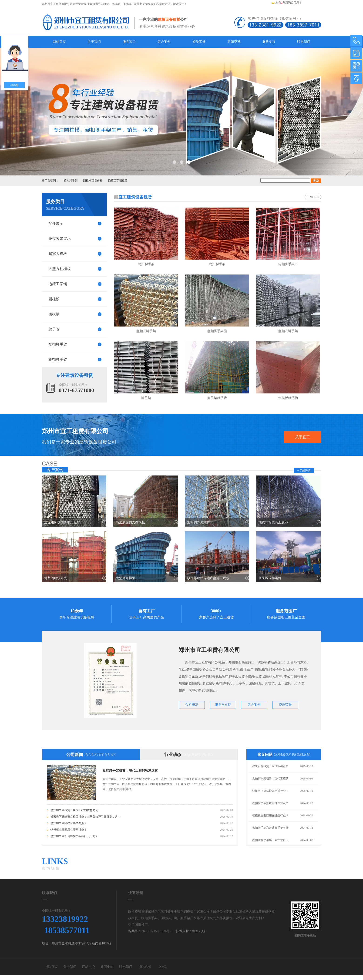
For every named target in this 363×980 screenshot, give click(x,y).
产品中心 (88, 967)
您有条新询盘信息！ (287, 3)
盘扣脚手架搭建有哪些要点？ (69, 823)
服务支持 (269, 42)
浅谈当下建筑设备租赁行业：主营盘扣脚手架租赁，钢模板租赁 (85, 817)
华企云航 (199, 931)
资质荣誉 (199, 42)
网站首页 (59, 42)
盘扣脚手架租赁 (99, 4)
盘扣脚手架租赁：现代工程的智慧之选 (130, 770)
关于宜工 (302, 437)
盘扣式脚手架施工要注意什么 (270, 840)
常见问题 (284, 754)
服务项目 (129, 42)
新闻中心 (107, 967)
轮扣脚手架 (71, 181)
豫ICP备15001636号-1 (157, 931)
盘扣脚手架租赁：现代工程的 (270, 779)
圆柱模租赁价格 (93, 181)
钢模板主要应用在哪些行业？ (69, 830)
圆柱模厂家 (130, 4)
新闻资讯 (234, 42)
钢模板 (116, 4)
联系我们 (304, 42)
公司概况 (192, 705)
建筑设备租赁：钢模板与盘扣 (270, 766)
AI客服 (15, 85)
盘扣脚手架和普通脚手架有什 (270, 828)
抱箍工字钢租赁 (118, 181)
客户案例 (164, 42)
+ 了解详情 (304, 471)
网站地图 (144, 967)
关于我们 (94, 42)
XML (163, 967)
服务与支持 (223, 705)
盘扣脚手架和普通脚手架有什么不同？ (74, 836)
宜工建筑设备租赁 (135, 197)
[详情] (129, 789)
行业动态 (189, 755)
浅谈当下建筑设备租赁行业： (270, 791)
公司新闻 (91, 755)
